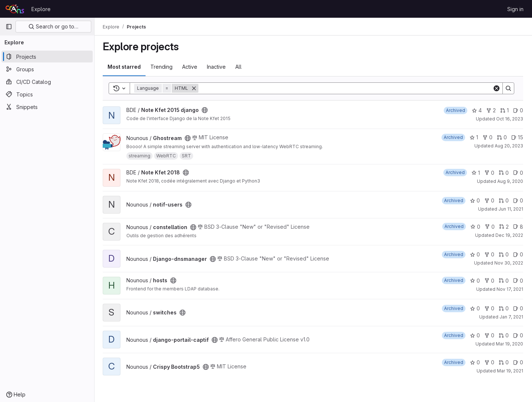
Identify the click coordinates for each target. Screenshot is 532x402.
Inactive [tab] (217, 67)
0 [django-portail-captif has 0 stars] (475, 335)
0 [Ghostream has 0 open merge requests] (502, 137)
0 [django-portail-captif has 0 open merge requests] (504, 335)
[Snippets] (47, 107)
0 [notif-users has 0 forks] (489, 200)
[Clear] (497, 88)
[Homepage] (15, 9)
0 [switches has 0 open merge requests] (504, 308)
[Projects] (47, 57)
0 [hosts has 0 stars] (475, 281)
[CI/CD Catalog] (47, 82)
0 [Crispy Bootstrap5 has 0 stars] (475, 362)
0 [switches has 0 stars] (475, 308)
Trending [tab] (162, 67)
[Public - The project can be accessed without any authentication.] (205, 110)
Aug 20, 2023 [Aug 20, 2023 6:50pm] (509, 146)
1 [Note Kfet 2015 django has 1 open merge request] (504, 110)
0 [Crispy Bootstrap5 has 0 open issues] (518, 362)
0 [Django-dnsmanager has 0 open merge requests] (504, 254)
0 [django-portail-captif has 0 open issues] (518, 335)
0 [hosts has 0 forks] (489, 281)
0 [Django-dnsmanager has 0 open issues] (518, 254)
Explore (41, 9)
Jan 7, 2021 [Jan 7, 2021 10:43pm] (511, 317)
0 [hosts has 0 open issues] (518, 281)
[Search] (346, 88)
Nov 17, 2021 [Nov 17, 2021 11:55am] (510, 289)
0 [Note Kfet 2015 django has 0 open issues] (518, 110)
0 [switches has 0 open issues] (518, 308)
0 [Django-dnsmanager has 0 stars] (475, 254)
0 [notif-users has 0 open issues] (518, 200)
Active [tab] (190, 67)
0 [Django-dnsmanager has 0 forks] (489, 254)
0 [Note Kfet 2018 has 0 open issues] (518, 173)
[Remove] (195, 88)
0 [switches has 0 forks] (489, 308)
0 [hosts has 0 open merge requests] (504, 281)
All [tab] (239, 67)
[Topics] (47, 94)
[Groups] (47, 69)
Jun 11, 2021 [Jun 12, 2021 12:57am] (511, 209)
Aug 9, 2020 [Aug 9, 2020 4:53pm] (510, 181)
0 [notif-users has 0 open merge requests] (504, 200)
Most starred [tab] (125, 67)
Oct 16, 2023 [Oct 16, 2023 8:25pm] (510, 119)
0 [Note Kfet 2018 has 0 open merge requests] (504, 173)
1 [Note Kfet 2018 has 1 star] (476, 173)
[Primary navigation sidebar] (9, 27)
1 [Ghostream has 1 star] (474, 137)
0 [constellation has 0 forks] (490, 227)
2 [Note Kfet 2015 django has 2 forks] (491, 110)
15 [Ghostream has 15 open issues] (517, 137)
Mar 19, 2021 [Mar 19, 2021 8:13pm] (510, 371)
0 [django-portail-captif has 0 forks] (489, 335)
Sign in (515, 9)
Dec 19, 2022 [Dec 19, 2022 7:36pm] (509, 235)
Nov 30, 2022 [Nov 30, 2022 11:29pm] (509, 263)
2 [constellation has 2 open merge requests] (504, 227)
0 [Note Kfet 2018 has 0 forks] (489, 173)
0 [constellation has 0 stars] (475, 227)
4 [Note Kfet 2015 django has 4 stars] (477, 110)
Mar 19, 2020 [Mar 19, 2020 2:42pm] (509, 344)
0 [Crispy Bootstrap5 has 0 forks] (489, 362)
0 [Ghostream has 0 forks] (487, 137)
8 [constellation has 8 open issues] (518, 227)
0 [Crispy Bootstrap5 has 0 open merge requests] (504, 362)
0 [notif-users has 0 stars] (475, 200)
